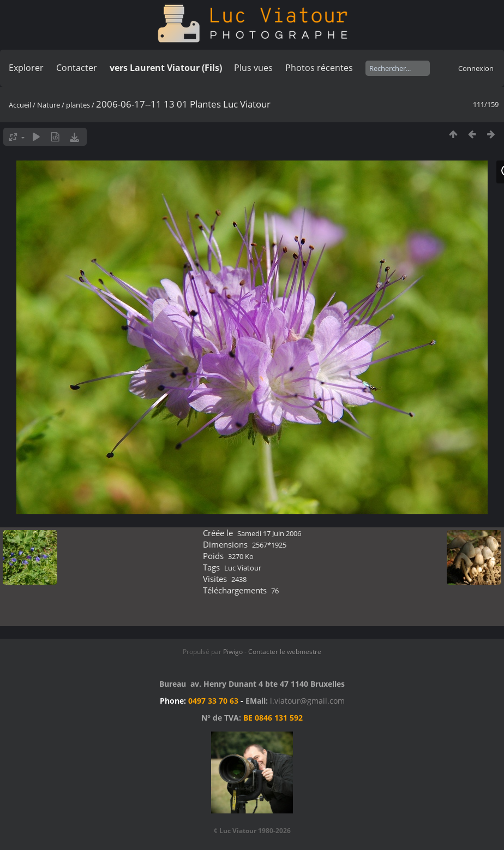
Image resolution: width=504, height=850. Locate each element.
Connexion (476, 68)
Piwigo (233, 652)
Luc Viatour (243, 568)
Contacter (77, 68)
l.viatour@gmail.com (307, 701)
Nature (49, 105)
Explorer (26, 68)
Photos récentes (319, 68)
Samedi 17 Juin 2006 (269, 533)
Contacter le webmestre (285, 652)
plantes (78, 105)
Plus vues (253, 68)
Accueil (20, 105)
